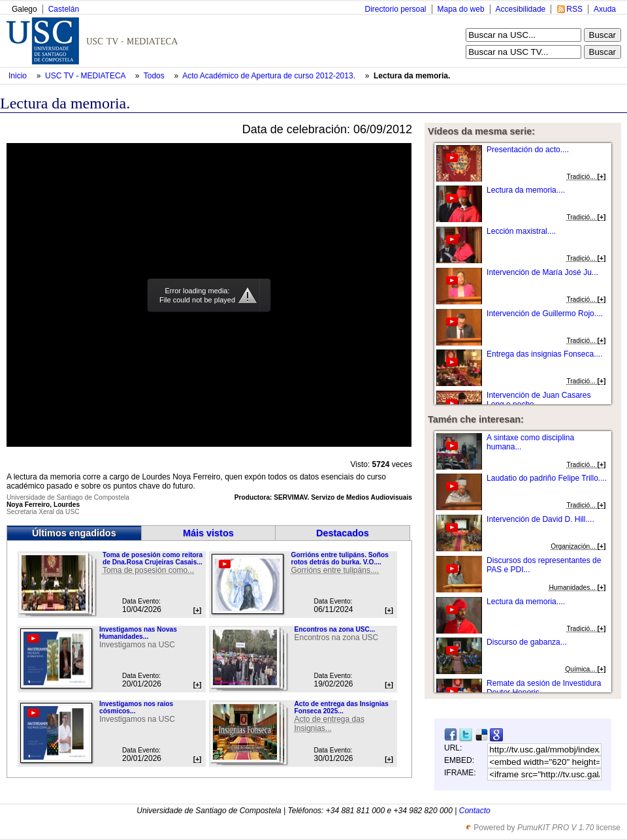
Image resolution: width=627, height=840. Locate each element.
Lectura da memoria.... (526, 190)
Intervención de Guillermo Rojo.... (545, 314)
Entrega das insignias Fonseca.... (544, 354)
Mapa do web (461, 9)
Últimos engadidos (74, 533)
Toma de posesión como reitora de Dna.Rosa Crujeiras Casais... (153, 558)
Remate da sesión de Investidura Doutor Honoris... (544, 688)
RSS (574, 9)
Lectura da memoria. (412, 76)
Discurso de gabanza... (527, 642)
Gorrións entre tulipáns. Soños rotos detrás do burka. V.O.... (339, 558)
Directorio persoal (395, 9)
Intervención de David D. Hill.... (540, 519)
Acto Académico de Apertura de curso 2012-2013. (270, 76)
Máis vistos (208, 533)
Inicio (19, 76)
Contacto (475, 811)
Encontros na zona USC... (334, 629)
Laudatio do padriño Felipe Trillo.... (547, 478)
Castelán (64, 9)
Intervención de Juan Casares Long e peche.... (539, 400)
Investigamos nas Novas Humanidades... (138, 633)
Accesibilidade (521, 9)
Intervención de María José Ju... (542, 272)
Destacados (343, 533)
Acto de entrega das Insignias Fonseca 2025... (341, 707)
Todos (155, 76)
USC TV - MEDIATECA (86, 76)
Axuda (605, 9)
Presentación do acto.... (528, 150)
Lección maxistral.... (521, 231)
